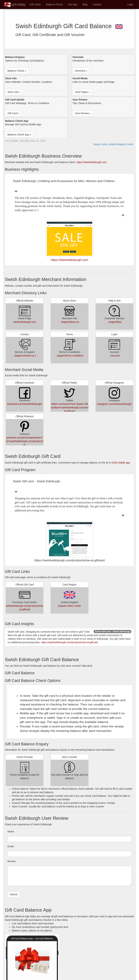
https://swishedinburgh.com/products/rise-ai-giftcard (69, 642)
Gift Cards (35, 4)
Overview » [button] (81, 71)
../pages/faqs (114, 322)
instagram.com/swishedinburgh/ (114, 404)
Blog (85, 4)
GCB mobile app (121, 463)
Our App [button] (73, 4)
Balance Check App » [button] (19, 135)
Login (130, 4)
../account (114, 356)
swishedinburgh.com (25, 322)
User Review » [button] (83, 113)
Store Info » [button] (14, 92)
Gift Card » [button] (13, 113)
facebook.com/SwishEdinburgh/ (25, 404)
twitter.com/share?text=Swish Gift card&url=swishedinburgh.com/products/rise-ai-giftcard (75, 407)
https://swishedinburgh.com (92, 162)
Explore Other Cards (69, 606)
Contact (97, 4)
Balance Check (54, 4)
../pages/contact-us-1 (25, 356)
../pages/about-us (69, 322)
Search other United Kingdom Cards (113, 144)
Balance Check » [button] (17, 71)
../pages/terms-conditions (69, 356)
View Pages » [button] (82, 92)
